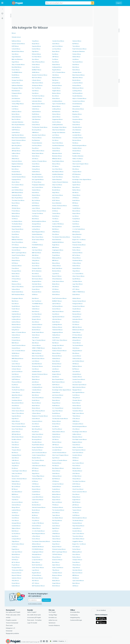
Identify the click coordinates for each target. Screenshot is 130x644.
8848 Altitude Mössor (18, 358)
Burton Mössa (16, 114)
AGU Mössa (55, 287)
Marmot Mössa (56, 106)
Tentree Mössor (16, 497)
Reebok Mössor (36, 557)
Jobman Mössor (16, 432)
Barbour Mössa (56, 93)
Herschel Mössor (57, 398)
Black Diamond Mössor (58, 382)
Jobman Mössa (16, 148)
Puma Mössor (76, 562)
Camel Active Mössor (38, 500)
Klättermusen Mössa (78, 88)
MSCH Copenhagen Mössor (60, 552)
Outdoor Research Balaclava (60, 182)
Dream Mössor (16, 583)
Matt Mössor (15, 531)
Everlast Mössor (77, 408)
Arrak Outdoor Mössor (18, 544)
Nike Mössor (15, 301)
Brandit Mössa (56, 190)
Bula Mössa (15, 96)
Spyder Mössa (76, 185)
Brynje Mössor (56, 372)
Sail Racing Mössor (57, 306)
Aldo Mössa (35, 255)
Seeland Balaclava (37, 234)
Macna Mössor (56, 492)
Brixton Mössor (36, 408)
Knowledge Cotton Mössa (59, 127)
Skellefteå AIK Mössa (58, 242)
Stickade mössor (16, 37)
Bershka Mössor (36, 505)
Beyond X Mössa (57, 276)
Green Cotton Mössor (78, 534)
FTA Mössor (55, 505)
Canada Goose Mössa (79, 101)
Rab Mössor (55, 343)
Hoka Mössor (15, 445)
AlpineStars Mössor (17, 395)
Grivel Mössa (56, 216)
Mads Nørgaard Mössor (39, 534)
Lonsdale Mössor (57, 450)
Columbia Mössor (37, 390)
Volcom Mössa (76, 247)
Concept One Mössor (58, 484)
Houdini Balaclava (77, 96)
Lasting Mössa (36, 229)
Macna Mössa (76, 211)
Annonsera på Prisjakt (41, 616)
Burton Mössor (76, 403)
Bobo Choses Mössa (38, 237)
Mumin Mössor (36, 406)
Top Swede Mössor (78, 345)
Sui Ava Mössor (16, 534)
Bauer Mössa (56, 51)
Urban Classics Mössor (18, 411)
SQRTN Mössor (16, 379)
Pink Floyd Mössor (57, 520)
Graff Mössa (35, 216)
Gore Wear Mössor (57, 447)
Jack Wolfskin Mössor (78, 361)
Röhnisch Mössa (36, 54)
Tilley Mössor (56, 570)
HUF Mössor (15, 560)
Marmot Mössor (36, 392)
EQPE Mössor (56, 385)
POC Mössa (55, 166)
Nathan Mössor (77, 468)
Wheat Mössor (77, 565)
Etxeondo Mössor (17, 573)
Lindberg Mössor (16, 319)
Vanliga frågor (60, 613)
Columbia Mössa (36, 106)
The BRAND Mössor (37, 304)
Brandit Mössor (77, 486)
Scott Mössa (35, 198)
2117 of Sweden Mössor (18, 351)
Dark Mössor (56, 523)
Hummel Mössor (16, 348)
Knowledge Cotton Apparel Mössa (82, 179)
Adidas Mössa (76, 57)
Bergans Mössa (56, 208)
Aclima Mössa (56, 98)
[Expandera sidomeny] (2, 9)
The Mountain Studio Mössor (60, 419)
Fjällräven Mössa (16, 41)
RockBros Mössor (16, 439)
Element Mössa (36, 195)
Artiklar (15, 616)
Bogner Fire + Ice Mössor (79, 544)
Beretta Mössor (36, 330)
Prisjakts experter (18, 619)
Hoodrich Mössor (77, 531)
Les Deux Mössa (57, 49)
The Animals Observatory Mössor (41, 541)
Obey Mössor (15, 581)
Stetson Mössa (56, 114)
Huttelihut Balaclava (58, 174)
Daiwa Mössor (36, 419)
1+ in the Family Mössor (38, 531)
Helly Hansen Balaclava (59, 130)
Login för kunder (39, 621)
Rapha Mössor (16, 481)
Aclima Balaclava (16, 117)
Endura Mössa (36, 125)
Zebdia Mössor (56, 434)
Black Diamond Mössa (78, 75)
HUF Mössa (15, 263)
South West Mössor (78, 453)
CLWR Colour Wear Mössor (60, 340)
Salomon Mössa (77, 41)
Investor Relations (61, 624)
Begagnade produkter (19, 632)
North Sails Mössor (37, 565)
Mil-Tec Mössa (76, 255)
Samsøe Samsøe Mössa (18, 44)
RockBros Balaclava (78, 156)
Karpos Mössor (56, 500)
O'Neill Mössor (56, 534)
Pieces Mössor (76, 466)
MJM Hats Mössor (77, 327)
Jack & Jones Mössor (58, 395)
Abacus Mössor (56, 353)
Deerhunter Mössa (17, 161)
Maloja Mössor (56, 497)
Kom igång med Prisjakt (20, 611)
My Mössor (35, 515)
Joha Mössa (15, 106)
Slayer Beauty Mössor (78, 526)
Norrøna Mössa (77, 140)
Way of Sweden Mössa (18, 65)
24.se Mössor (76, 429)
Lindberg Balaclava (57, 125)
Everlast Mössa (36, 49)
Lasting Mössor (77, 528)
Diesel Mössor (56, 536)
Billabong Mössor (77, 552)
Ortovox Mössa (36, 258)
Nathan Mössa (76, 190)
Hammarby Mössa (17, 195)
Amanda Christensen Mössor (40, 374)
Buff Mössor (76, 369)
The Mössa (55, 219)
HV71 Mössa (15, 245)
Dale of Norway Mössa (38, 62)
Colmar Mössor (16, 392)
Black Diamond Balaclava (19, 138)
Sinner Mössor (56, 361)
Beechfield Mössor (37, 364)
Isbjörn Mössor (56, 565)
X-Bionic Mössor (36, 413)
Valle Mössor (15, 460)
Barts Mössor (36, 311)
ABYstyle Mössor (16, 434)
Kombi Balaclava (57, 138)
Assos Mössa (36, 266)
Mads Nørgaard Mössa (38, 232)
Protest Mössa (16, 211)
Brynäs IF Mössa (77, 242)
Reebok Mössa (16, 260)
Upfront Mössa (56, 117)
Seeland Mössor (57, 486)
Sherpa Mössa (76, 195)
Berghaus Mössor (57, 348)
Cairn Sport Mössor (17, 552)
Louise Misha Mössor (38, 497)
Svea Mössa (76, 117)
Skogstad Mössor (77, 351)
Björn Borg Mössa (17, 145)
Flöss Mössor (76, 494)
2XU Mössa (35, 159)
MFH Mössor (35, 471)
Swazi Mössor (76, 445)
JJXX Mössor (76, 505)
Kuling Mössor (16, 330)
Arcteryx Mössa (77, 85)
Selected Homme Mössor (39, 507)
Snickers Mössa (77, 54)
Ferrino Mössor (36, 539)
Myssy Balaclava (77, 234)
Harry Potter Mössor (17, 429)
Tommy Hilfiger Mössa (18, 104)
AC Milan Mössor (77, 476)
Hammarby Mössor (37, 479)
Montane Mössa (57, 271)
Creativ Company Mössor (39, 455)
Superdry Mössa (36, 46)
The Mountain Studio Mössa (40, 127)
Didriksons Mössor (57, 327)
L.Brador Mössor (16, 369)
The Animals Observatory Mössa (61, 237)
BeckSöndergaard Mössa (79, 145)
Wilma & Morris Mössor (59, 432)
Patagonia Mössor (78, 304)
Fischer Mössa (16, 70)
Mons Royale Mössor (58, 379)
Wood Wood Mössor (38, 398)
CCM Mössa (76, 206)
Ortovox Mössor (36, 345)
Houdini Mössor (77, 309)
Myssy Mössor (16, 476)
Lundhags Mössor (57, 324)
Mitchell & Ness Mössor (38, 358)
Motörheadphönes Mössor (80, 518)
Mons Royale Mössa (17, 198)
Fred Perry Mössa (37, 145)
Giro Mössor (56, 426)
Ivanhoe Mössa (16, 83)
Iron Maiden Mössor (58, 518)
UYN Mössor (56, 481)
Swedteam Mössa (77, 260)
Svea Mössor (56, 314)
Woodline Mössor (37, 442)
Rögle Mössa (56, 245)
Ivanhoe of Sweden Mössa (39, 161)
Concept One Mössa (37, 213)
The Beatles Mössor (78, 520)
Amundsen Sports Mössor (79, 385)
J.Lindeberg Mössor (37, 387)
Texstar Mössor (56, 541)
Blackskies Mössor (77, 437)
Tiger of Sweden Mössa (59, 104)
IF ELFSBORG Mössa (37, 245)
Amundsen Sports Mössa (39, 135)
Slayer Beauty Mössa (17, 229)
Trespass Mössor (16, 450)
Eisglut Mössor (76, 500)
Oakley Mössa (36, 166)
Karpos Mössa (76, 213)
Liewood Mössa (16, 101)
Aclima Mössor (16, 398)
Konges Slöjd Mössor (38, 447)
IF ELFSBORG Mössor (38, 549)
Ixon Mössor (35, 502)
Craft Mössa (15, 109)
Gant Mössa (35, 91)
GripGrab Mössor (16, 314)
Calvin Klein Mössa (37, 98)
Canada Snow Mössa (58, 41)
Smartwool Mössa (77, 253)
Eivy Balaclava (36, 140)
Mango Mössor (16, 507)
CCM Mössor (35, 484)
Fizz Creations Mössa (18, 185)
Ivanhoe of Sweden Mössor (60, 460)
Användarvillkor (82, 611)
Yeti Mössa (15, 219)
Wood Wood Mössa (17, 242)
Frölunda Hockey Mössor (59, 549)
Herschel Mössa (16, 250)
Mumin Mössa (36, 263)
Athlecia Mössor (36, 544)
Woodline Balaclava (38, 177)
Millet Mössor (15, 343)
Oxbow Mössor (56, 539)
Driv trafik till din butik (41, 613)
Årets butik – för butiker (41, 619)
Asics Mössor (36, 322)
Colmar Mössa (76, 166)
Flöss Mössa (56, 234)
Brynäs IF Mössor (57, 547)
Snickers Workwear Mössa (59, 206)
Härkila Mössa (36, 172)
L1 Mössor (15, 547)
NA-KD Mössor (76, 502)
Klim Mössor (15, 453)
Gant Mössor (15, 374)
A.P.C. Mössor (36, 583)
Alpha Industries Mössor (79, 387)
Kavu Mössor (15, 304)
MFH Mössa (15, 206)
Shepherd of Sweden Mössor (40, 416)
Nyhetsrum (59, 621)
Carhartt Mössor (16, 327)
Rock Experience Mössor (79, 450)
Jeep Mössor (15, 536)
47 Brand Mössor (37, 575)
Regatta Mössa (56, 70)
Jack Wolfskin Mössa (17, 190)
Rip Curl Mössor (16, 486)
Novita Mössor (36, 510)
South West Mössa (57, 177)
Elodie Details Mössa (17, 292)
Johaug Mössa (56, 83)
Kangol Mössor (56, 403)
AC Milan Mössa (57, 187)
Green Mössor (16, 515)
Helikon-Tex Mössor (78, 447)
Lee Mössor (55, 531)
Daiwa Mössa (76, 125)
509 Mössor (76, 458)
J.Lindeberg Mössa (57, 101)
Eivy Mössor (15, 385)
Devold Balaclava (77, 104)
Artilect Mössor (16, 421)
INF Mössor (15, 489)
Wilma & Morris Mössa (38, 151)
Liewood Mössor (16, 377)
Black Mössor (36, 513)
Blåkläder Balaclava (17, 240)
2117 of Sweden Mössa (59, 72)
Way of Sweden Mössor (18, 424)
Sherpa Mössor (77, 479)
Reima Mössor (56, 400)
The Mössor (76, 513)
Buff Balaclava (56, 112)
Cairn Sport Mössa (37, 250)
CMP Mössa (55, 57)
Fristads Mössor (16, 340)
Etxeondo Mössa (37, 276)
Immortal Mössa (36, 227)
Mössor (14, 33)
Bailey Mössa (56, 284)
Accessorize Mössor (17, 502)
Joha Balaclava (16, 98)
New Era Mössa (16, 119)
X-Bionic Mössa (77, 263)
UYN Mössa (76, 198)
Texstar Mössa (76, 237)
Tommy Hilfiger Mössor (38, 476)
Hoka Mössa (35, 122)
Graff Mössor (76, 515)
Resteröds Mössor (17, 366)
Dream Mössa (36, 289)
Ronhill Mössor (56, 413)
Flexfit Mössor (56, 406)
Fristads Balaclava (37, 143)
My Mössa (35, 247)
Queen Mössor (56, 526)
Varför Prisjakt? (38, 611)
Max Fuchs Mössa (37, 78)
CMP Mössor (56, 445)
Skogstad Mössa (37, 281)
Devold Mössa (16, 78)
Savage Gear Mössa (17, 80)
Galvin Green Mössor (38, 434)
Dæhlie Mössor (56, 437)
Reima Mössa (76, 70)
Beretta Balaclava (17, 174)
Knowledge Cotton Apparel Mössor (62, 390)
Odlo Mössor (76, 348)
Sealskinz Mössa (77, 148)
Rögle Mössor (16, 549)
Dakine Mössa (76, 266)
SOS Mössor (56, 578)
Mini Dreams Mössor (37, 578)
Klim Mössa (75, 193)
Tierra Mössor (76, 372)
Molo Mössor (35, 395)
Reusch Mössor (36, 486)
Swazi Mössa (36, 164)
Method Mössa (16, 213)
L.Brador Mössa (36, 80)
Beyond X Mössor (17, 575)
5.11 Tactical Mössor (58, 408)
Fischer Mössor (76, 549)
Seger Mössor (36, 306)
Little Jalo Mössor (57, 319)
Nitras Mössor (36, 518)
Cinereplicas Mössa (78, 138)
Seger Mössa (15, 62)
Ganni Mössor (56, 338)
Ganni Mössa (56, 44)
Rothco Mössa (76, 250)
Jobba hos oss (60, 619)
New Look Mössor (57, 502)
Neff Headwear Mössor (38, 586)
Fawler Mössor (16, 309)
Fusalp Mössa (76, 219)
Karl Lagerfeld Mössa (38, 179)
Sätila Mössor (36, 309)
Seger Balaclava (16, 57)
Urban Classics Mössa (78, 276)
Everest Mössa (56, 148)
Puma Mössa (15, 268)
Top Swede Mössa (78, 62)
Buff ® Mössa (36, 206)
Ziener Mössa (15, 258)
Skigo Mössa (56, 193)
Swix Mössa (35, 93)
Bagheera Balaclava (17, 164)
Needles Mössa (77, 182)
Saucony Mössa (77, 161)
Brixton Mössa (16, 274)
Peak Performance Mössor (59, 298)
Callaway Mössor (57, 476)
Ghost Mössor (56, 513)
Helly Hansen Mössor (58, 311)
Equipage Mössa (16, 179)
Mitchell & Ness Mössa (18, 51)
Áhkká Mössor (36, 379)
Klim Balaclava (76, 132)
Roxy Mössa (35, 148)
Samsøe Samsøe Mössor (79, 301)
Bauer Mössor (36, 377)
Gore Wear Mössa (57, 169)
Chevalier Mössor (77, 400)
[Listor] (2, 14)
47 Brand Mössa (16, 279)
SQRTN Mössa (16, 130)
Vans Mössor (36, 338)
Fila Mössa (75, 143)
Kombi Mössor (36, 400)
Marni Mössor (76, 583)
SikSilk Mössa (36, 72)
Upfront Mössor (56, 304)
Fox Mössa (55, 59)
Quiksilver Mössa (37, 117)
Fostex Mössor (36, 426)
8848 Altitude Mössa (17, 193)
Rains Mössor (15, 447)
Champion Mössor (77, 560)
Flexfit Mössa (36, 114)
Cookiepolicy (81, 613)
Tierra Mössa (76, 46)
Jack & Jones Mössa (58, 195)
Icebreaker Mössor (77, 319)
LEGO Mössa (35, 203)
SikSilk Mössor (16, 353)
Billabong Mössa (57, 258)
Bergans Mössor (36, 319)
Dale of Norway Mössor (38, 411)
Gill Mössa (35, 294)
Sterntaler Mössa (37, 284)
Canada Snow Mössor (79, 306)
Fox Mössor (15, 361)
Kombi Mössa (76, 200)
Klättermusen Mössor (78, 330)
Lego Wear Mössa (77, 284)
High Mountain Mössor (58, 317)
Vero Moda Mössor (17, 492)
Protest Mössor (36, 494)
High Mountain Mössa (18, 135)
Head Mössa (15, 187)
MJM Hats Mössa (36, 253)
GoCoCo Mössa (56, 122)
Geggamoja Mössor (58, 332)
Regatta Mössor (36, 573)
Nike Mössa (76, 112)
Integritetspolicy (82, 616)
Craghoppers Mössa (58, 250)
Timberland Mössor (57, 330)
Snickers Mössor (16, 408)
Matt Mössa (55, 229)
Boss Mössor (15, 442)
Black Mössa (35, 219)
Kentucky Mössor (57, 463)
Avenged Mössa (36, 224)
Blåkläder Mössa (57, 159)
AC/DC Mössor (76, 484)
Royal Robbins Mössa (58, 161)
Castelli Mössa (76, 208)
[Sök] (93, 3)
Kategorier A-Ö (17, 627)
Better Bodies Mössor (18, 437)
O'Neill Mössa (56, 232)
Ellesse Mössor (36, 562)
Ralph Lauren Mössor (78, 413)
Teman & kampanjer (19, 621)
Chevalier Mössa (77, 72)
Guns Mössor (15, 520)
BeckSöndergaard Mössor (80, 426)
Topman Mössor (77, 510)
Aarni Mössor (15, 458)
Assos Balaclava (57, 203)
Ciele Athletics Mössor (78, 539)
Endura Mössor (56, 424)
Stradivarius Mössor (58, 507)
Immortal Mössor (36, 526)
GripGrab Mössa (36, 112)
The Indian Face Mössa (18, 200)
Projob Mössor (16, 565)
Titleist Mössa (76, 122)
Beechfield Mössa (17, 67)
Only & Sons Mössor (78, 489)
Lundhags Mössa (77, 91)
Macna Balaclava (37, 174)
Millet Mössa (56, 247)
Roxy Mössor (35, 432)
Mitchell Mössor (16, 554)
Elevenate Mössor (57, 356)
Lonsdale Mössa (77, 135)
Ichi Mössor (35, 481)
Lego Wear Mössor (57, 411)
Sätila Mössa (36, 109)
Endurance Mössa (17, 266)
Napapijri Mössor (77, 390)
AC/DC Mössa (56, 200)
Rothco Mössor (77, 557)
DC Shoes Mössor (77, 335)
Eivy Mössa (55, 54)
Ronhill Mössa (16, 75)
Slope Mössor (56, 544)
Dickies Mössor (16, 387)
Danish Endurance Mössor (19, 426)
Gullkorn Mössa (16, 153)
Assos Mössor (76, 554)
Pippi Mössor (15, 419)
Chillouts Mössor (77, 358)
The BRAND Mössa (17, 72)
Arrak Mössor (15, 406)
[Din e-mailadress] (46, 598)
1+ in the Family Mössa (79, 229)
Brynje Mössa (36, 44)
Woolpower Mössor (37, 366)
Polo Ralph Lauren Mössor (80, 439)
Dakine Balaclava (57, 179)
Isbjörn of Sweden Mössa (79, 98)
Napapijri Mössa (16, 166)
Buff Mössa (76, 44)
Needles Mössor (36, 458)
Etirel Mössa (76, 65)
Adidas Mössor (77, 298)
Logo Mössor (36, 570)
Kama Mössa (35, 193)
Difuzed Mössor (57, 557)
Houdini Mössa (56, 88)
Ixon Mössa (76, 216)
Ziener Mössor (16, 557)
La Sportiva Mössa (78, 83)
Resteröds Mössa (57, 85)
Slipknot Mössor (16, 528)
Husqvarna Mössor (37, 421)
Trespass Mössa (77, 172)
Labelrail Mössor (16, 510)
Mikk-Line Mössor (37, 353)
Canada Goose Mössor (79, 379)
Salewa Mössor (16, 335)
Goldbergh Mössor (37, 351)
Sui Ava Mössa (16, 232)
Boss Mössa (56, 96)
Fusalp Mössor (56, 489)
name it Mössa (36, 208)
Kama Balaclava (57, 240)
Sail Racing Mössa (77, 93)
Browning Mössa (37, 130)
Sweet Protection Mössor (19, 345)
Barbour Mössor (57, 421)
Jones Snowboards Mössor (39, 453)
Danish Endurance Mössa (19, 140)
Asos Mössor (36, 424)
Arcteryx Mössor (57, 366)
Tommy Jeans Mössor (17, 570)
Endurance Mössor (57, 560)
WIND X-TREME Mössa (79, 292)
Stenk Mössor (56, 473)
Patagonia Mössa (17, 93)
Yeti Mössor (15, 513)
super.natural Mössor (78, 581)
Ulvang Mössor (77, 317)
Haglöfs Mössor (16, 317)
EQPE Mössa (15, 46)
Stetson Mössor (77, 406)
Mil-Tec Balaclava (37, 271)
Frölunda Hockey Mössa (79, 245)
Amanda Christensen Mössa (40, 75)
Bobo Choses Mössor (38, 356)
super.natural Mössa (38, 287)
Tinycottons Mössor (78, 536)
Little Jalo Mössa (16, 127)
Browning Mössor (37, 439)
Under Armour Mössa (58, 281)
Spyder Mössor (16, 463)
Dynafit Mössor (16, 306)
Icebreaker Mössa (37, 101)
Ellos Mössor (76, 353)
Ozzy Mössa (76, 221)
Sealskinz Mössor (77, 377)
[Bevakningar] (2, 18)
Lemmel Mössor (36, 317)
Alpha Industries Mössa (38, 104)
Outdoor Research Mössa (39, 211)
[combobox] (68, 3)
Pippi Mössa (35, 51)
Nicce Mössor (56, 562)
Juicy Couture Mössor (78, 463)
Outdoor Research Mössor (59, 351)
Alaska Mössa (56, 65)
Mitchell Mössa (56, 253)
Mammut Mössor (16, 324)
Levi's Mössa (56, 135)
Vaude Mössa (76, 106)
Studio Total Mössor (58, 568)
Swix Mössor (35, 369)
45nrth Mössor (56, 586)
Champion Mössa (37, 268)
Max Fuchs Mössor (77, 573)
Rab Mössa (55, 80)
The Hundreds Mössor (58, 510)
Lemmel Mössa (16, 132)
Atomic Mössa (16, 182)
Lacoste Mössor (77, 356)
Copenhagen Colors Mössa (19, 247)
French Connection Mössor (80, 492)
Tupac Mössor (56, 515)
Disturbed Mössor (77, 523)
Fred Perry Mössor (57, 429)
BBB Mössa (55, 260)
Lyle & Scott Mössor (17, 372)
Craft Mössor (15, 311)
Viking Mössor (76, 398)
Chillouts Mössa (56, 266)
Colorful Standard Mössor (59, 453)
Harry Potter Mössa (58, 143)
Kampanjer (16, 629)
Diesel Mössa (15, 234)
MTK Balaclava (76, 174)
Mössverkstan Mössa (78, 109)
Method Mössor (56, 494)
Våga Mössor (15, 541)
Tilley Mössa (76, 287)
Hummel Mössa (77, 268)
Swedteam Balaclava (58, 145)
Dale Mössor (56, 377)
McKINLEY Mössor (57, 301)
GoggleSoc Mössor (78, 541)
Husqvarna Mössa (77, 119)
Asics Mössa (35, 59)
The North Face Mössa (38, 96)
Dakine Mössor (76, 332)
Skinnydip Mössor (37, 554)
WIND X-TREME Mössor (38, 348)
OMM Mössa (35, 132)
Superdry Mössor (16, 416)
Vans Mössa (15, 54)
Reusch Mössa (16, 203)
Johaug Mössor (77, 340)
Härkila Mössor (56, 358)
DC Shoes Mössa (37, 182)
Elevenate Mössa (37, 292)
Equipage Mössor (16, 455)
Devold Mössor (16, 338)
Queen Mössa (76, 227)
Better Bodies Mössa (38, 153)
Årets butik (16, 624)
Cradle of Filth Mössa (58, 224)
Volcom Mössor (77, 343)
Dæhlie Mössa (76, 153)
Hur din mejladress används (41, 601)
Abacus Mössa (56, 164)
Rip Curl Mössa (36, 200)
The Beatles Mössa (17, 224)
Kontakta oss (59, 616)
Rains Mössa (76, 177)
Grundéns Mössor (77, 455)
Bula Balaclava (16, 91)
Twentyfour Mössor (78, 411)
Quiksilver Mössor (16, 578)
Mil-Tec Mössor (16, 562)
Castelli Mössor (36, 492)
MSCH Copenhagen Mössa (19, 253)
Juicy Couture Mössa (37, 187)
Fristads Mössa (16, 172)
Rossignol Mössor (17, 568)
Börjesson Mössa (16, 284)
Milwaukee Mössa (57, 153)
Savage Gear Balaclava (59, 132)
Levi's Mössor (36, 361)
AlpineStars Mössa (78, 78)
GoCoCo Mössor (57, 416)
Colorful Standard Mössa (19, 177)
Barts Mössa (15, 169)
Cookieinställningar (83, 619)
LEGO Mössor (76, 473)
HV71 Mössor (76, 547)
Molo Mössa (76, 67)
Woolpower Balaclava (79, 51)
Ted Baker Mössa (77, 281)
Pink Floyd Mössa (57, 227)
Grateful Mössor (16, 526)
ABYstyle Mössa (16, 151)
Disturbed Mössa (16, 227)
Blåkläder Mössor (77, 338)
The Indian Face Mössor (79, 481)
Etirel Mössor (76, 322)
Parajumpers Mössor (17, 298)
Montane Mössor (57, 364)
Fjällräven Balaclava (17, 85)
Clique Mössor (76, 568)
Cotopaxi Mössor (16, 539)
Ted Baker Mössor (57, 573)
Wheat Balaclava (57, 279)
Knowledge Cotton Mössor (80, 432)
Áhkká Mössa (15, 159)
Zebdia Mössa (56, 151)
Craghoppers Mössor (38, 552)
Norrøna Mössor (77, 314)
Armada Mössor (77, 374)
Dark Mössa (76, 224)
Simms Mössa (36, 156)
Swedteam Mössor (17, 400)
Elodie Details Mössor (38, 332)
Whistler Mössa (16, 208)
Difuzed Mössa (77, 258)
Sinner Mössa (56, 198)
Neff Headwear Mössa (18, 294)
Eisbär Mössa (76, 294)
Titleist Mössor (76, 416)
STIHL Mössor (76, 419)
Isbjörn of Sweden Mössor (19, 332)
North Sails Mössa (57, 268)
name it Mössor (16, 364)
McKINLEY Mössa (37, 70)
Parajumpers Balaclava (38, 185)
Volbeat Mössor (36, 528)
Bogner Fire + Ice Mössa (79, 240)
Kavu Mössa (56, 62)
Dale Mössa (15, 156)
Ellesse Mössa (56, 263)
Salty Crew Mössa (57, 185)
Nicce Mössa (35, 274)
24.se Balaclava (77, 130)
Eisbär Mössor (56, 322)
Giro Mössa (55, 140)
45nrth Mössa (56, 294)
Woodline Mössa (77, 127)
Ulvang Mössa (36, 169)
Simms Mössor (36, 335)
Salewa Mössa (16, 289)
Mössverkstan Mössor (18, 403)
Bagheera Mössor (77, 442)
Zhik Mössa (15, 281)
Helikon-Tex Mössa (78, 159)
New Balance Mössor (58, 468)
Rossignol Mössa (16, 271)
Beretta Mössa (76, 80)
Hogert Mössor (56, 583)
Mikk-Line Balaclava (17, 59)
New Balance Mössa (58, 172)
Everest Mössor (56, 309)
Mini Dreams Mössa (37, 279)
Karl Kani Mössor (77, 507)
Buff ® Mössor (56, 479)
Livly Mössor (56, 369)
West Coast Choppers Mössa (80, 164)
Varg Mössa (35, 41)
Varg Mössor (15, 466)
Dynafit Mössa (76, 279)
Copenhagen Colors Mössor (19, 471)
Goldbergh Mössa (57, 67)
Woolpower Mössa (37, 85)
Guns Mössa (56, 221)
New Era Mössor (36, 403)
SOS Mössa (55, 289)
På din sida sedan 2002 (20, 613)
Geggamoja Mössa (57, 119)
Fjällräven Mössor (77, 366)
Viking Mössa (36, 260)
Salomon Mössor (37, 327)
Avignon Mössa (16, 143)
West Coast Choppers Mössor (60, 455)
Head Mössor (36, 463)
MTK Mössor (35, 468)
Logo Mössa (56, 274)
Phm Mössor (56, 466)
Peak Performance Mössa (79, 49)
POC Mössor (76, 324)
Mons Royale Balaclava (18, 125)
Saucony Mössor (37, 385)
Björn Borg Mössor (37, 429)
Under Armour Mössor (38, 568)
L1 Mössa (35, 242)
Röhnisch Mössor (57, 442)
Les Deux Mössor (77, 382)
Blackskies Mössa (57, 156)
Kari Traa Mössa (36, 88)
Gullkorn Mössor (77, 434)
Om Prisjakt (59, 611)
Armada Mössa (77, 151)
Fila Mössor (15, 468)
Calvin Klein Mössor (57, 387)
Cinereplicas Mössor (78, 424)
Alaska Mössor (76, 311)
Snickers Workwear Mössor (19, 479)
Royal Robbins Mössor (38, 445)
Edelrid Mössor (16, 586)
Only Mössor (15, 500)
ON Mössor (75, 460)
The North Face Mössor (18, 390)
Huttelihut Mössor (37, 372)
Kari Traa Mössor (37, 301)
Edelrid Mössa (56, 292)
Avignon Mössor (57, 374)
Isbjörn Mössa (16, 276)
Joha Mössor (35, 382)
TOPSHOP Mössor (57, 554)
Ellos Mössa (76, 169)
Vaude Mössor (56, 392)
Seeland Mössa (36, 190)
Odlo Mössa (56, 75)
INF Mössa (75, 203)
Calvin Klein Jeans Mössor (39, 466)
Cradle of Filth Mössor (38, 523)
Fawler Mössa (36, 67)
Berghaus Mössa (77, 114)
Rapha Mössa (16, 237)
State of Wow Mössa (18, 287)
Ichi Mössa (55, 211)
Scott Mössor (76, 395)
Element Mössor (36, 489)
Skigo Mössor (36, 473)
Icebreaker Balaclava (17, 122)
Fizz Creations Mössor (38, 460)
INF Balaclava (76, 232)
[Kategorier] (2, 3)
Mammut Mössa (56, 78)
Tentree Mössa (56, 213)
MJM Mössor (15, 494)
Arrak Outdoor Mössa (38, 240)
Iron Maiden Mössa (17, 221)
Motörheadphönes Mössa (39, 221)
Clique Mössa (76, 271)
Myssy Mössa (76, 187)
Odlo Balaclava (36, 119)
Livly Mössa (76, 59)
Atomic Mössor (56, 471)
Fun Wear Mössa (37, 57)
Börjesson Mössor (57, 575)
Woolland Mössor (77, 471)
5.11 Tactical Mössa (78, 274)
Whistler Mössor (16, 484)
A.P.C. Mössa (76, 289)
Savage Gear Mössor (58, 345)
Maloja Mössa (16, 216)
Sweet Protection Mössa (18, 255)
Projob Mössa (56, 255)
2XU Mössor (56, 439)
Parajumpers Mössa (17, 88)
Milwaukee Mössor (37, 437)
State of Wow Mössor (18, 413)
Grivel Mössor (15, 518)
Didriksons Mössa (17, 112)
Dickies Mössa (36, 65)
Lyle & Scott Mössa (57, 46)
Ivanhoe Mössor (16, 322)
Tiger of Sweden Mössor (39, 340)
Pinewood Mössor (17, 382)
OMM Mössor (76, 421)
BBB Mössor (76, 575)
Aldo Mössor (35, 343)
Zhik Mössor (76, 578)
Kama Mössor (15, 356)
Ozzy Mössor (36, 520)
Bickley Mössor (76, 497)
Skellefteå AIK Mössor (38, 547)
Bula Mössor (35, 298)
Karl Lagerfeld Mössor (78, 392)
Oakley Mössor (56, 335)
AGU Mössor (35, 581)
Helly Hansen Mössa (37, 83)
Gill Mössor (75, 586)
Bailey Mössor (56, 581)
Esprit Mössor (56, 458)
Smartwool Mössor (37, 324)
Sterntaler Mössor (77, 570)
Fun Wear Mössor (37, 314)
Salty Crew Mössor (17, 473)
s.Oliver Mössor (36, 536)
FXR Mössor (76, 364)
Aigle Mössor (56, 528)
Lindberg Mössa (57, 109)
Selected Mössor (16, 505)
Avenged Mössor (16, 523)
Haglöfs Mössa (56, 91)
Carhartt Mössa (16, 49)
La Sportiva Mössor (37, 560)
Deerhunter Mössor (37, 450)
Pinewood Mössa (37, 138)
